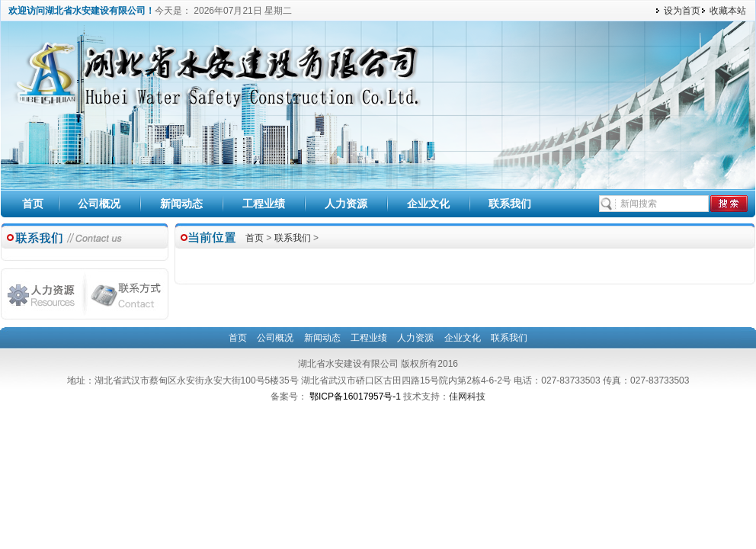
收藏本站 (728, 11)
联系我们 (510, 204)
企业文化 (428, 204)
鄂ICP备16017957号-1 (356, 396)
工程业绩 (264, 204)
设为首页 (682, 11)
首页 (33, 204)
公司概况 (99, 204)
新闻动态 (181, 204)
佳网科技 (467, 396)
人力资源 (346, 204)
